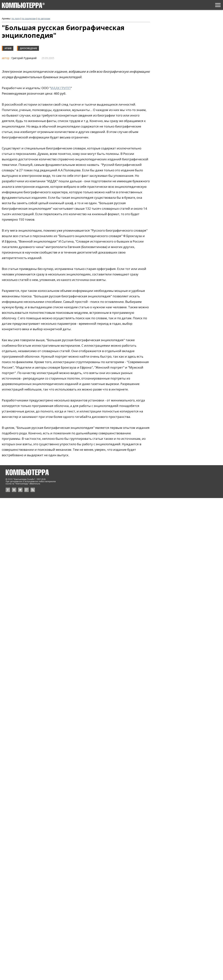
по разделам (29, 19)
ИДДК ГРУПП (61, 88)
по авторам (44, 19)
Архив (8, 48)
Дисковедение (28, 48)
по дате (16, 19)
